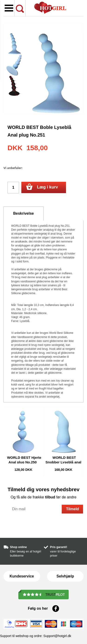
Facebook (56, 609)
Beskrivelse (24, 213)
